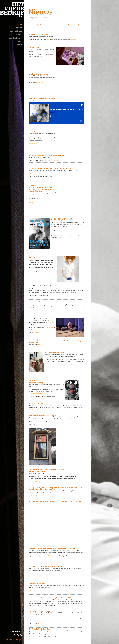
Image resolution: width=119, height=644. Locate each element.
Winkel (19, 45)
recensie (38, 295)
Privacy (14, 639)
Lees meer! (31, 202)
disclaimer (19, 639)
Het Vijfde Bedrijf (15, 38)
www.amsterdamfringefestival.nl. (36, 393)
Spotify (48, 40)
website (43, 556)
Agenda (19, 28)
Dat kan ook (73, 40)
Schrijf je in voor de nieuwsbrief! (40, 18)
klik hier (39, 27)
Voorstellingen (16, 31)
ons (42, 573)
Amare (41, 56)
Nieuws (19, 24)
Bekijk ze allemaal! (33, 144)
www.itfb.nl (56, 573)
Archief (19, 34)
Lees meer (31, 173)
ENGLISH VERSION (15, 632)
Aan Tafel (38, 156)
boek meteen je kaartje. (54, 160)
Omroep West (50, 327)
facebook (49, 556)
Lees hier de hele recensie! (34, 482)
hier (49, 323)
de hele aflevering (39, 82)
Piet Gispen (36, 332)
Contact (19, 41)
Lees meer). (51, 389)
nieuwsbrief (9, 639)
